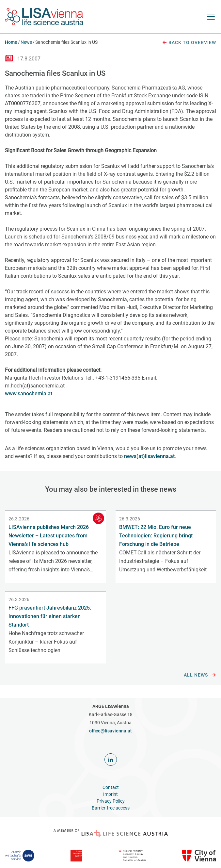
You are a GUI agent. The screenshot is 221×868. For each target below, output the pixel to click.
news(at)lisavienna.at (149, 456)
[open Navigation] (211, 17)
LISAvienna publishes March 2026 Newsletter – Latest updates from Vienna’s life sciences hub (49, 536)
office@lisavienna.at (110, 731)
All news (200, 675)
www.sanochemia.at (29, 393)
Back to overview (189, 43)
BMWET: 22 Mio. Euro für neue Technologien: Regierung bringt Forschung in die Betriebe (156, 536)
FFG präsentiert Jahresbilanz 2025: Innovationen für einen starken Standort (50, 616)
